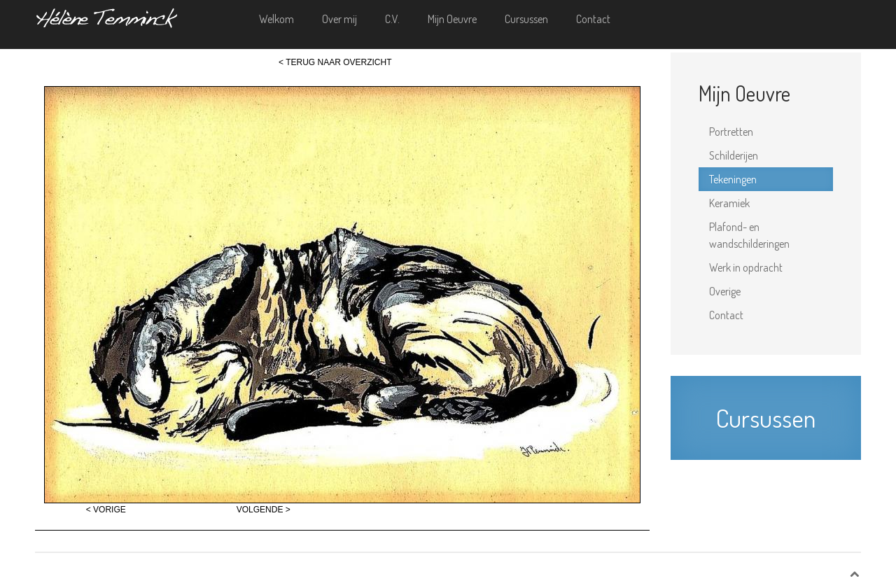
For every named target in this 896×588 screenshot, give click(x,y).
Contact (593, 19)
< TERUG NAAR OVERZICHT (335, 62)
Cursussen (526, 19)
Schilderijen (734, 155)
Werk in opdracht (746, 267)
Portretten (731, 132)
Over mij (339, 19)
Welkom (276, 19)
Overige (725, 291)
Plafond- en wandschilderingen (749, 235)
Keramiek (729, 203)
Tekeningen (733, 179)
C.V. (392, 19)
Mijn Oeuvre (452, 19)
